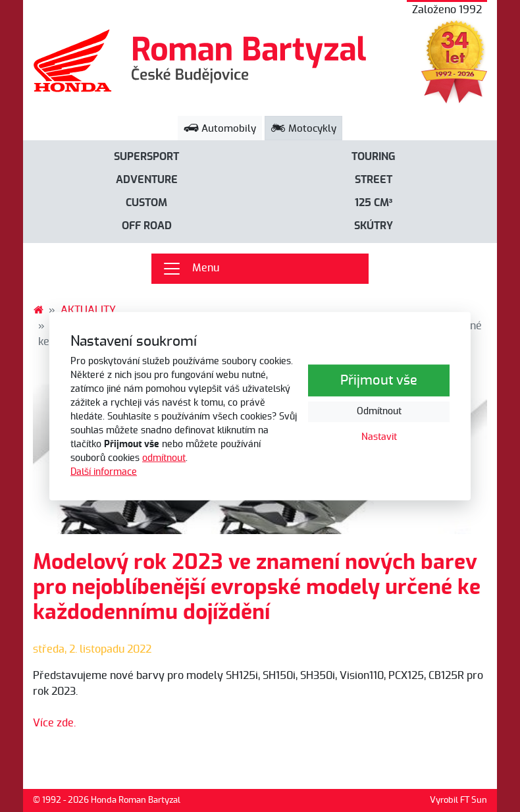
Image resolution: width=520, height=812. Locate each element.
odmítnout (164, 458)
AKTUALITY (88, 310)
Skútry (374, 226)
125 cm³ (374, 203)
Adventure (147, 180)
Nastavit (379, 437)
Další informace (104, 472)
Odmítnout (379, 412)
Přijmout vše (379, 381)
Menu (191, 269)
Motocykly (303, 129)
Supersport (146, 157)
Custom (146, 203)
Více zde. (54, 723)
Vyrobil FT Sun (458, 800)
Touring (374, 157)
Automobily (220, 129)
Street (374, 180)
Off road (147, 226)
